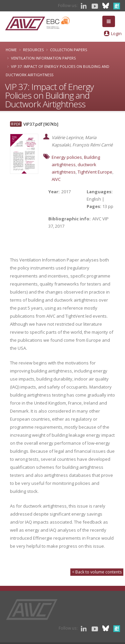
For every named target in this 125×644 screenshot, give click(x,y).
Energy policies (67, 157)
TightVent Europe (95, 172)
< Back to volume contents (97, 572)
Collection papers (68, 50)
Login (116, 33)
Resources (33, 50)
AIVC (56, 179)
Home (11, 50)
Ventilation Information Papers (43, 58)
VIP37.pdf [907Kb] (41, 124)
